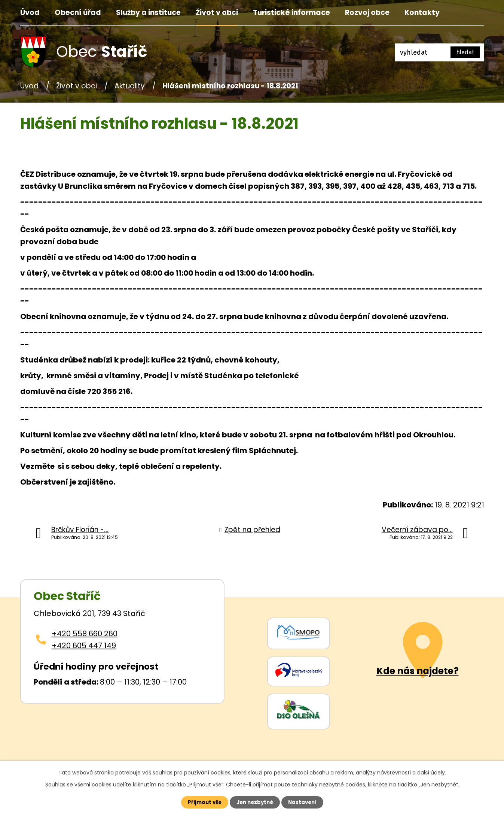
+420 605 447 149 (84, 646)
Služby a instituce (148, 13)
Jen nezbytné (255, 802)
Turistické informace (291, 13)
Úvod (30, 13)
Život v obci (217, 13)
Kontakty (422, 13)
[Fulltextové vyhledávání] (440, 52)
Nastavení (307, 802)
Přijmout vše (200, 802)
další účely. (432, 771)
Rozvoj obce (367, 13)
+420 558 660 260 (85, 634)
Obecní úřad (78, 13)
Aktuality (130, 86)
